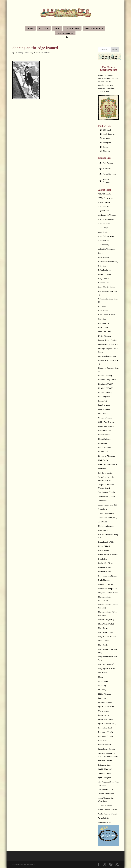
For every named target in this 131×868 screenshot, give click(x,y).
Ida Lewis (102, 469)
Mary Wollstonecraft (106, 664)
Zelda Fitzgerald (105, 822)
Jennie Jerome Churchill (108, 505)
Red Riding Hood (105, 728)
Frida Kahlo (103, 414)
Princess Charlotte (105, 702)
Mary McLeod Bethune (107, 637)
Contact (44, 28)
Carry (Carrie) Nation (107, 287)
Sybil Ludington (105, 778)
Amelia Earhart (104, 223)
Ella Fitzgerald (104, 397)
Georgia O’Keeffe (105, 418)
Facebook (107, 138)
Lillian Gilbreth (104, 546)
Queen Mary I (104, 711)
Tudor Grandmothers (106, 794)
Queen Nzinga (104, 715)
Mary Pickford (104, 641)
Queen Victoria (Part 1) (107, 719)
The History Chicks (22, 53)
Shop (57, 28)
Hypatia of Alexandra (107, 456)
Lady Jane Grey (104, 530)
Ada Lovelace (104, 207)
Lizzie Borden (104, 550)
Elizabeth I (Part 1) (106, 384)
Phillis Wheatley (105, 694)
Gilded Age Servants (106, 426)
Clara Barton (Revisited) (108, 315)
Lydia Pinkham (104, 580)
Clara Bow (102, 319)
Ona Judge (102, 690)
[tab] (108, 163)
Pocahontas (103, 698)
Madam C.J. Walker (106, 584)
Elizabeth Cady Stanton (107, 380)
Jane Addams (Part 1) (107, 492)
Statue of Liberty (105, 773)
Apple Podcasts (109, 134)
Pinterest (107, 151)
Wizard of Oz (103, 818)
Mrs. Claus (102, 673)
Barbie (101, 253)
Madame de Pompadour (107, 589)
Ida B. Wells (103, 460)
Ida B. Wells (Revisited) (107, 464)
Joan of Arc (103, 509)
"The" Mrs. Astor (105, 194)
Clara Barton (103, 311)
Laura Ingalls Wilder (106, 542)
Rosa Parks (103, 741)
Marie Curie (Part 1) (106, 620)
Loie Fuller (103, 559)
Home (30, 28)
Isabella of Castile (105, 473)
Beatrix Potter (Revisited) (108, 262)
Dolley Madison (104, 336)
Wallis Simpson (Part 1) (107, 810)
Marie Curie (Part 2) (106, 624)
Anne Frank (103, 232)
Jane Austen (103, 501)
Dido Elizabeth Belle (106, 332)
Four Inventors (104, 405)
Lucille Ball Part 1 (105, 567)
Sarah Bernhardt (105, 745)
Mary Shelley (103, 645)
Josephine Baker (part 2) (108, 518)
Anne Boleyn (103, 228)
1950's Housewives (106, 198)
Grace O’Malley (105, 431)
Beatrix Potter (104, 257)
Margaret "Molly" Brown (108, 593)
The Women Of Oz (106, 789)
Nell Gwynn (103, 681)
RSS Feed (107, 130)
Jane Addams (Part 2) (107, 496)
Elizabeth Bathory (105, 375)
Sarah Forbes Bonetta (107, 749)
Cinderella (102, 306)
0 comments (45, 53)
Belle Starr (102, 266)
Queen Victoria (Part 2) (107, 724)
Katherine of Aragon (106, 526)
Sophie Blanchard (105, 769)
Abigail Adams (104, 202)
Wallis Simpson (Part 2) (107, 814)
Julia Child (102, 522)
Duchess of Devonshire (107, 356)
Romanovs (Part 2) (105, 736)
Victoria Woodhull (105, 805)
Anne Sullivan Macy (106, 236)
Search (115, 50)
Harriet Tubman (104, 435)
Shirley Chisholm (105, 761)
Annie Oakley (104, 240)
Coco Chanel (103, 327)
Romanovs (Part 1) (105, 732)
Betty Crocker (104, 279)
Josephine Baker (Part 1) (108, 513)
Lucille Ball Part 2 (105, 572)
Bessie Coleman (104, 274)
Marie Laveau (104, 628)
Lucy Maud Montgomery (108, 576)
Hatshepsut (103, 443)
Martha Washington (106, 632)
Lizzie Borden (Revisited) (108, 555)
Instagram (107, 143)
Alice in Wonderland (106, 219)
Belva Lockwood (105, 270)
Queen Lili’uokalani (106, 707)
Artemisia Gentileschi (107, 249)
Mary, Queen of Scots (107, 669)
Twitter (106, 147)
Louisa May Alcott (105, 563)
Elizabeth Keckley (105, 392)
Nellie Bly (102, 685)
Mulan (101, 677)
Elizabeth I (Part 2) (106, 388)
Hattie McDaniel (105, 447)
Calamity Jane (104, 283)
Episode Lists (72, 28)
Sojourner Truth (104, 765)
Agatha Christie (104, 211)
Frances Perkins (104, 409)
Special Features (94, 28)
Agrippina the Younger (107, 215)
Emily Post (102, 401)
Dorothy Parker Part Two (108, 344)
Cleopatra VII (104, 323)
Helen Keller (103, 452)
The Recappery (65, 33)
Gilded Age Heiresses (107, 422)
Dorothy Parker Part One (108, 340)
